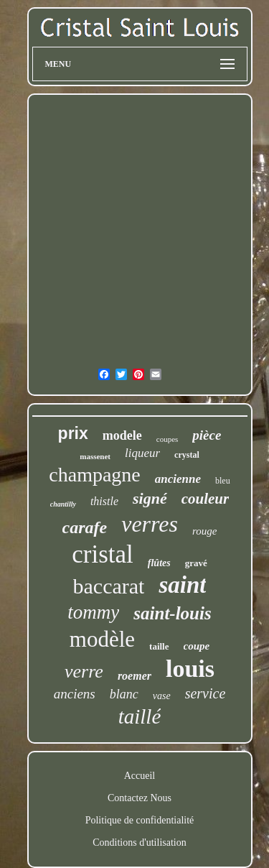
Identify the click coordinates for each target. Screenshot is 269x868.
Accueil (140, 776)
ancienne (178, 479)
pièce (207, 435)
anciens (75, 694)
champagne (95, 475)
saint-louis (172, 613)
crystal (187, 455)
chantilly (63, 504)
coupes (167, 439)
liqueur (142, 453)
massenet (95, 456)
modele (122, 435)
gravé (196, 563)
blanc (124, 694)
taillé (140, 716)
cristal (103, 554)
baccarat (109, 586)
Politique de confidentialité (140, 820)
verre (84, 671)
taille (159, 646)
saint (182, 585)
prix (73, 433)
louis (190, 669)
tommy (93, 612)
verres (150, 524)
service (206, 693)
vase (162, 696)
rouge (204, 531)
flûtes (159, 563)
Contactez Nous (140, 798)
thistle (104, 501)
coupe (197, 646)
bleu (223, 481)
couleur (206, 499)
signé (150, 498)
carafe (85, 527)
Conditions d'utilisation (139, 842)
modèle (102, 639)
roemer (134, 676)
